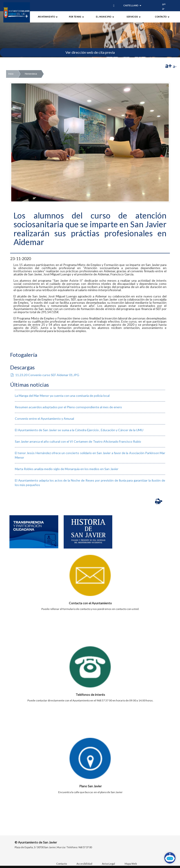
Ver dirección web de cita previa (90, 52)
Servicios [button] (134, 17)
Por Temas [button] (76, 17)
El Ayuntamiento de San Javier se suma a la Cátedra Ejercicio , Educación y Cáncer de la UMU (79, 430)
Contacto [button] (162, 17)
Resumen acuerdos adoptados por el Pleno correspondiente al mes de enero (68, 407)
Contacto (62, 864)
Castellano (132, 6)
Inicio (11, 74)
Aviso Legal (108, 864)
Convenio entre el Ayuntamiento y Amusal (44, 418)
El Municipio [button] (105, 17)
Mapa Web (131, 864)
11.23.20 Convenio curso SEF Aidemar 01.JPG (45, 375)
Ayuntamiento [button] (48, 17)
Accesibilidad (84, 864)
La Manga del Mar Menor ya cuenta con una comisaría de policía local (62, 396)
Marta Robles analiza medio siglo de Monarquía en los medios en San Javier (67, 469)
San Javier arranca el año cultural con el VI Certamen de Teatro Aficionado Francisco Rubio (78, 441)
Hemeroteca (31, 74)
